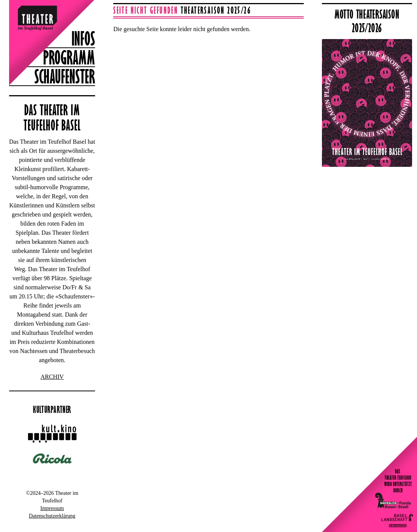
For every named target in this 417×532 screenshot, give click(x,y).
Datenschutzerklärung (52, 516)
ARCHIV (52, 377)
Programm (69, 57)
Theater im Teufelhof (31, 12)
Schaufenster (65, 76)
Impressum (52, 508)
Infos (83, 38)
